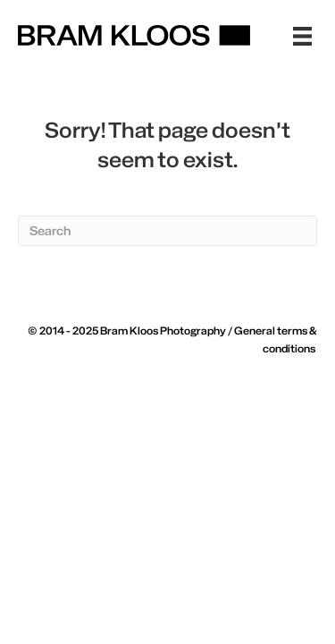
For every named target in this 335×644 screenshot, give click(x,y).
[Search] (167, 231)
